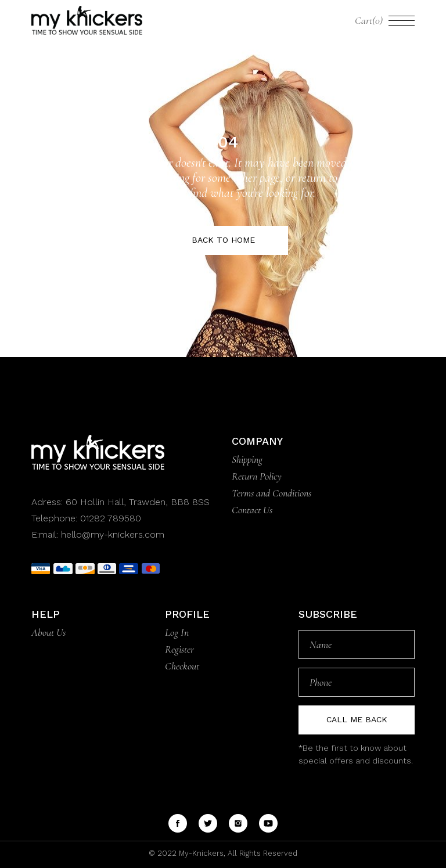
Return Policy (257, 476)
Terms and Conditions (271, 493)
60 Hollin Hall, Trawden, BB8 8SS (136, 502)
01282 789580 (111, 518)
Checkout (182, 666)
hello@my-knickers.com (113, 534)
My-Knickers (200, 853)
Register (179, 649)
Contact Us (252, 510)
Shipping (247, 459)
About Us (48, 632)
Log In (177, 632)
